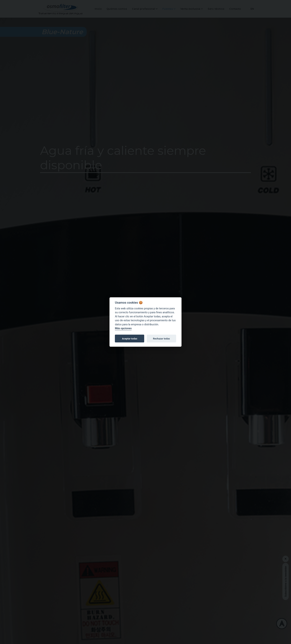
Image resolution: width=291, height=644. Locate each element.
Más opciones (123, 329)
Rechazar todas (161, 339)
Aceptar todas (130, 339)
